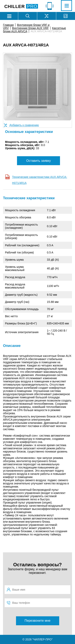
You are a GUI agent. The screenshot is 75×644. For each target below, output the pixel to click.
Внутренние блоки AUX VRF (30, 28)
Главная (8, 25)
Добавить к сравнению (24, 125)
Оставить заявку (38, 161)
